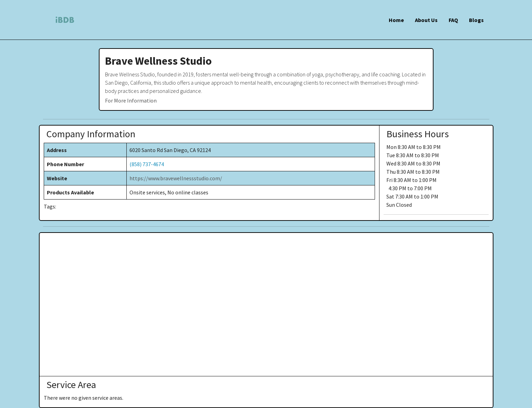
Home (396, 20)
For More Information (131, 100)
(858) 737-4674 (147, 164)
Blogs (476, 20)
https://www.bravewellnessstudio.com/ (176, 178)
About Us (426, 20)
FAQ (453, 20)
